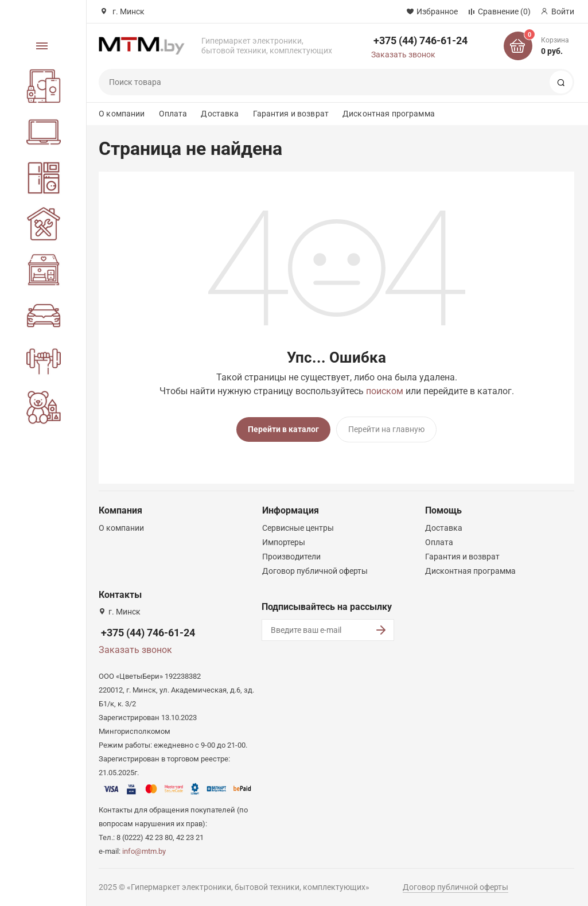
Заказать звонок (403, 55)
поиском (385, 391)
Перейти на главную (386, 429)
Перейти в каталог (283, 429)
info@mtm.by (144, 849)
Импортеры (284, 540)
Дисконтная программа (389, 114)
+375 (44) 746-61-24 (420, 40)
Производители (291, 554)
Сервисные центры (298, 526)
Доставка (220, 114)
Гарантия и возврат (291, 114)
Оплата (173, 114)
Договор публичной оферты (315, 569)
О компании (122, 114)
